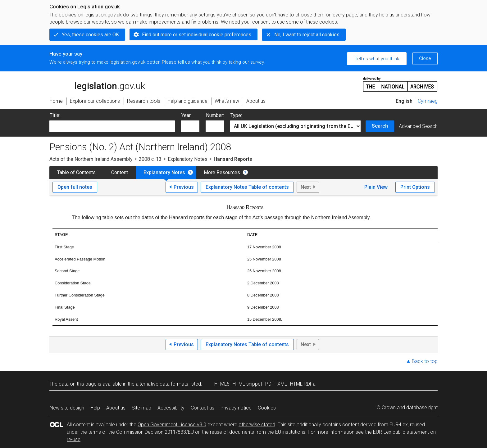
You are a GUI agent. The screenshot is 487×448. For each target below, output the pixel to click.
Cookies (267, 408)
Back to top (425, 361)
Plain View (376, 187)
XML (282, 384)
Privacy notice (236, 408)
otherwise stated (257, 425)
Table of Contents (76, 172)
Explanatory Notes (188, 159)
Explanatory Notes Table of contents (247, 187)
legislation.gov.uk (97, 84)
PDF (270, 384)
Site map (141, 408)
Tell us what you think (377, 59)
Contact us (203, 408)
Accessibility (171, 408)
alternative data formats (162, 384)
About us (116, 408)
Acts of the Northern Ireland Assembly (91, 159)
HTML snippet (247, 384)
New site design (67, 408)
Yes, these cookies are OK (90, 35)
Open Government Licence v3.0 (172, 425)
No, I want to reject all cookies (307, 35)
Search (380, 126)
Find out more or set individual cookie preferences (197, 35)
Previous (184, 187)
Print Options (415, 187)
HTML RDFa (303, 384)
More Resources (222, 172)
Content (120, 172)
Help (95, 408)
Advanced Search (418, 126)
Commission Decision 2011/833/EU (155, 432)
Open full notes (75, 187)
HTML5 (222, 384)
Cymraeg (428, 101)
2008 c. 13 (150, 159)
